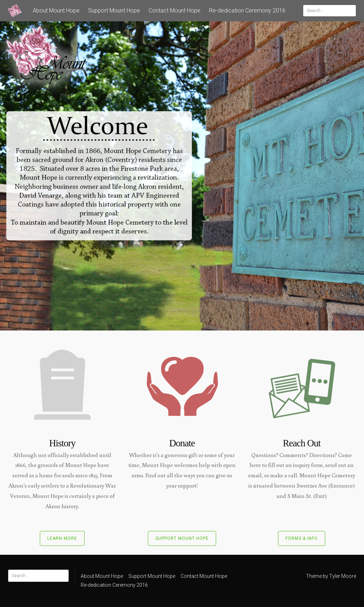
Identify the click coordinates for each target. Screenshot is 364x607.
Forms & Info (302, 538)
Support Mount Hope (114, 10)
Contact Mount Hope (175, 10)
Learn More (62, 538)
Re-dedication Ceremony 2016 (247, 10)
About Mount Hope (56, 10)
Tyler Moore (343, 576)
